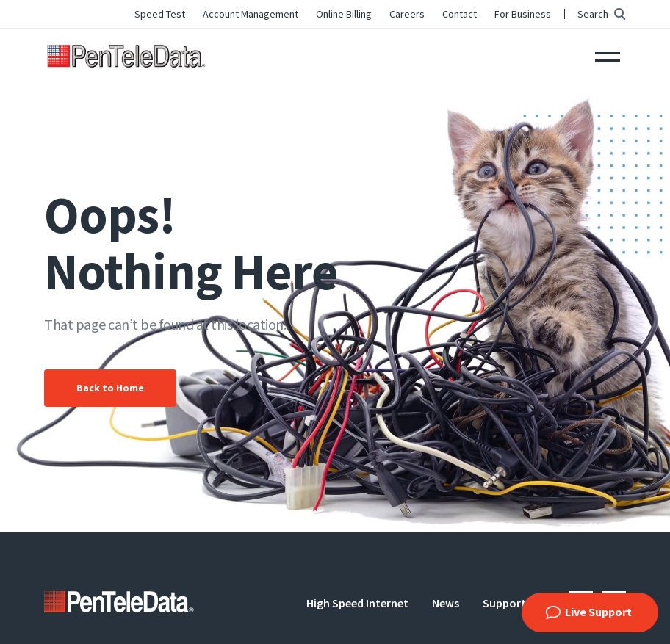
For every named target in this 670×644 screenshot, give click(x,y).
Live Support (598, 612)
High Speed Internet (357, 603)
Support (504, 603)
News (446, 603)
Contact (460, 14)
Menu (608, 55)
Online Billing (344, 14)
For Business (523, 14)
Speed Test (160, 14)
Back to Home (110, 388)
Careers (407, 14)
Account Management (251, 14)
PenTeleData (129, 55)
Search (593, 14)
